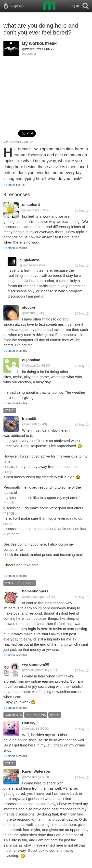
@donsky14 (31, 729)
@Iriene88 (29, 424)
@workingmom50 (34, 670)
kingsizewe (29, 259)
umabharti (31, 204)
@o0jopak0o (31, 365)
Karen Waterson (36, 771)
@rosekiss (30, 777)
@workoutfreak (34, 49)
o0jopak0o (31, 360)
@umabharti (31, 210)
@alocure (29, 313)
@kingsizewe (29, 265)
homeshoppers (35, 591)
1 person (9, 248)
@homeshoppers (34, 597)
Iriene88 (29, 418)
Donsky (29, 723)
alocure (29, 307)
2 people (9, 185)
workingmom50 (36, 664)
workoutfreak (43, 43)
